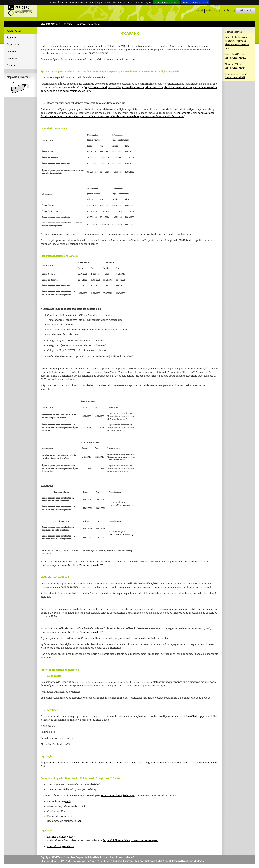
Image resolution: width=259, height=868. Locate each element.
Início (58, 24)
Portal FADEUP (14, 31)
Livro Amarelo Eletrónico (193, 861)
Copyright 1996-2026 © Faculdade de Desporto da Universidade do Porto (74, 857)
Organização (13, 45)
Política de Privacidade (123, 861)
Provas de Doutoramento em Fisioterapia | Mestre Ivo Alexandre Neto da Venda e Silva (238, 42)
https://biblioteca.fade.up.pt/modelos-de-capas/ (131, 840)
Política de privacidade (195, 2)
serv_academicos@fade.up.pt (188, 716)
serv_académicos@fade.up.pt (122, 505)
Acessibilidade (116, 857)
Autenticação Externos (224, 11)
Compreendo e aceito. (166, 2)
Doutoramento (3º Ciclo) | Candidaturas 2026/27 (237, 76)
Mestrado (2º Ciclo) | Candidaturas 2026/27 (235, 66)
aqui (68, 801)
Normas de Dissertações (61, 837)
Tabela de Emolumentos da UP (85, 565)
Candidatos (12, 58)
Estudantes (68, 24)
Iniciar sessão (245, 11)
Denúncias (176, 861)
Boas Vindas (13, 38)
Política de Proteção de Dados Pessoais (153, 861)
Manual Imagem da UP (60, 846)
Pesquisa (11, 65)
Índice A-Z (129, 857)
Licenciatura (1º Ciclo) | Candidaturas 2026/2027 (236, 56)
